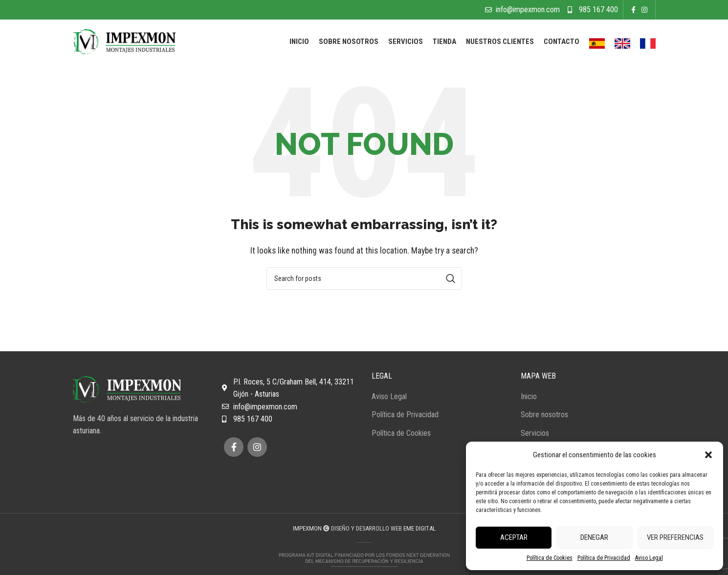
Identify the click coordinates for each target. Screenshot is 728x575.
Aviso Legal (649, 558)
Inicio (529, 396)
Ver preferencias (675, 537)
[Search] (364, 278)
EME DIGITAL (419, 528)
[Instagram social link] (644, 10)
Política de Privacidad (604, 558)
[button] (708, 455)
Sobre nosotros (544, 415)
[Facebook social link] (633, 10)
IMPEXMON (307, 528)
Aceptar (514, 537)
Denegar (594, 537)
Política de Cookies (550, 558)
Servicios (535, 433)
